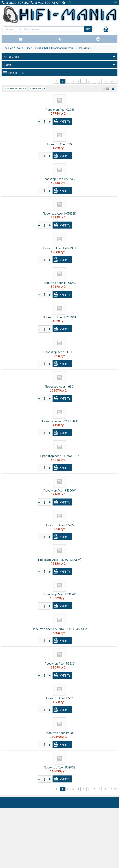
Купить (62, 121)
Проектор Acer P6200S (60, 767)
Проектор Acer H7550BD (59, 283)
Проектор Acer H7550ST (60, 317)
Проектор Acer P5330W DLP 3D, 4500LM (59, 629)
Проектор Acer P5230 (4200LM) (60, 560)
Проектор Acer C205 (60, 144)
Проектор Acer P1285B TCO (60, 421)
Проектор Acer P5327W (59, 594)
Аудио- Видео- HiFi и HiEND (32, 48)
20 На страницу (38, 88)
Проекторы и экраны (63, 48)
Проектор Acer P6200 (60, 733)
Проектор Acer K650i (59, 386)
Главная (8, 48)
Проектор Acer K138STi (59, 352)
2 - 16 (113, 81)
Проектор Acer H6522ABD (59, 248)
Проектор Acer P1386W (59, 490)
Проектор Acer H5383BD (59, 179)
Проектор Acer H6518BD (59, 213)
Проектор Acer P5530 (59, 663)
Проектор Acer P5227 (59, 525)
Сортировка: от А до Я (16, 88)
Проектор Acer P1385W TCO (59, 456)
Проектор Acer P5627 (60, 698)
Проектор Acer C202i (60, 109)
